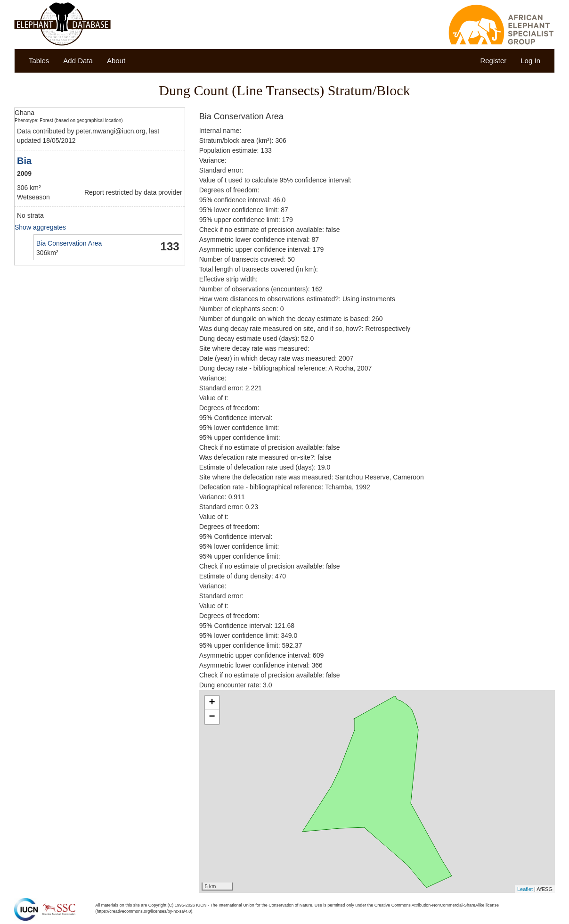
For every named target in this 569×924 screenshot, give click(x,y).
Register (493, 61)
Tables (39, 61)
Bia (24, 161)
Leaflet (525, 889)
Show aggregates (40, 227)
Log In (530, 61)
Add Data (78, 61)
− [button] (212, 717)
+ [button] (212, 703)
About (116, 61)
